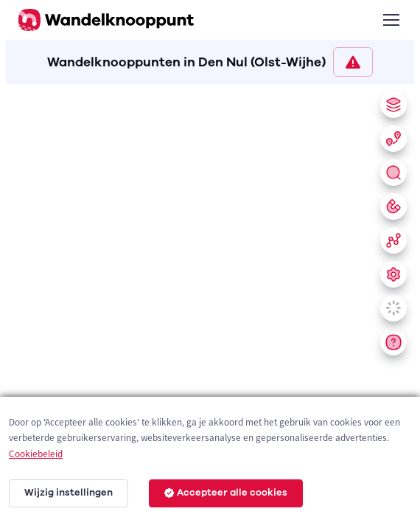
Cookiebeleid (36, 454)
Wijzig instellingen (69, 493)
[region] (210, 305)
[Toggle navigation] (391, 20)
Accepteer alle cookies (226, 493)
